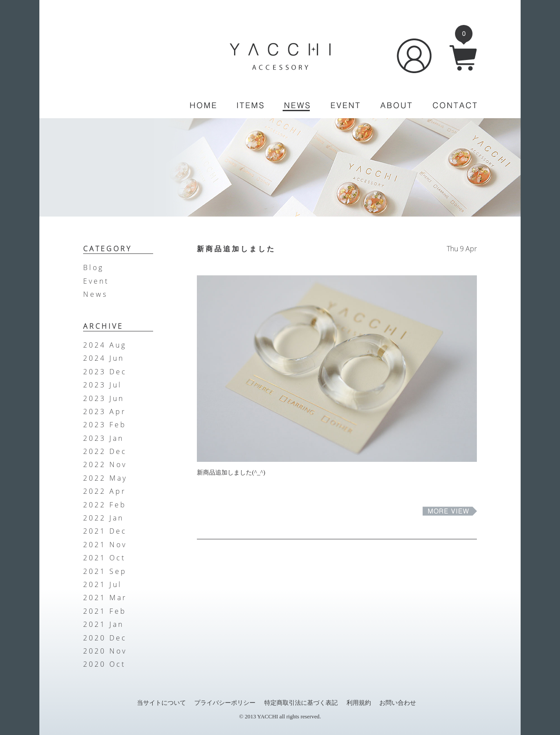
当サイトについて (161, 703)
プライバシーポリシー (225, 703)
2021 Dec (105, 531)
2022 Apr (105, 491)
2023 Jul (103, 385)
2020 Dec (105, 638)
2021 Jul (103, 584)
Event (96, 281)
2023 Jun (104, 398)
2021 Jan (103, 624)
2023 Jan (103, 438)
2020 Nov (105, 651)
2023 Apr (105, 411)
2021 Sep (105, 571)
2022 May (105, 478)
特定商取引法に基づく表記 (301, 703)
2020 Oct (104, 664)
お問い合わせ (398, 703)
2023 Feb (105, 425)
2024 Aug (105, 345)
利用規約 (359, 703)
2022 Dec (105, 451)
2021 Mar (105, 598)
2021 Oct (104, 558)
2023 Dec (105, 372)
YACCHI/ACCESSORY (280, 56)
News (95, 294)
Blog (93, 267)
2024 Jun (104, 358)
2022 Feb (105, 505)
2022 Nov (105, 464)
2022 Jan (103, 518)
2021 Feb (105, 611)
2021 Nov (105, 545)
